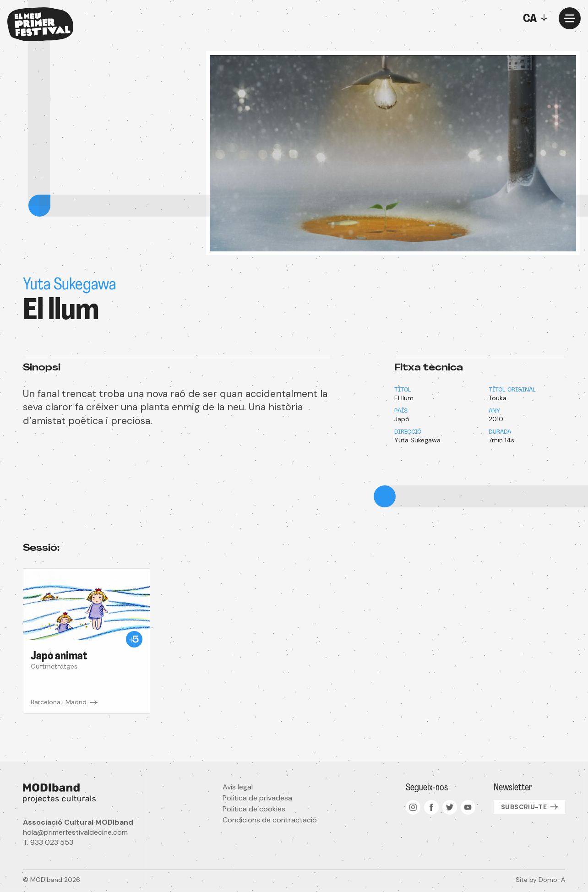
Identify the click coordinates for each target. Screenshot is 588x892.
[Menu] (570, 18)
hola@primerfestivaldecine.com (75, 832)
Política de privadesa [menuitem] (257, 798)
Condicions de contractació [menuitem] (270, 820)
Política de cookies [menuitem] (254, 809)
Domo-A (552, 880)
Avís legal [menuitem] (238, 787)
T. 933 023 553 (48, 842)
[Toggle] (537, 18)
